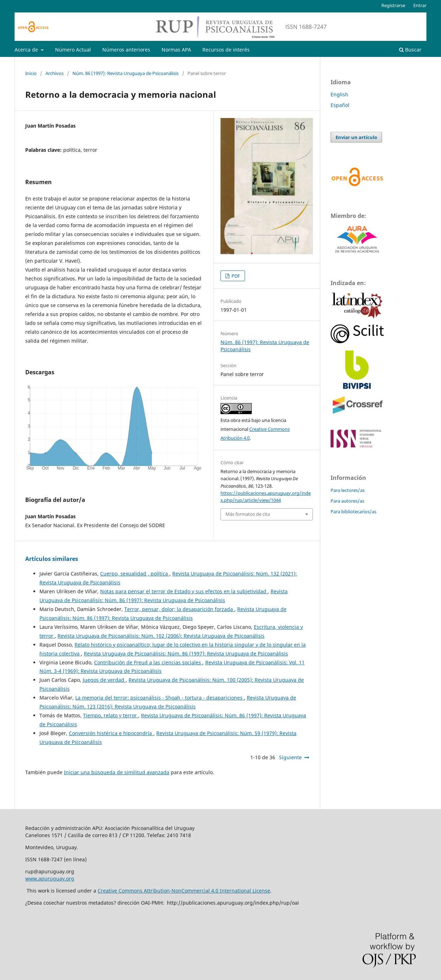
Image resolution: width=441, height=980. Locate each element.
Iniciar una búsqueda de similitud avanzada (117, 772)
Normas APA (176, 50)
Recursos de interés (226, 50)
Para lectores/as (348, 490)
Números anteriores (126, 50)
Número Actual (73, 50)
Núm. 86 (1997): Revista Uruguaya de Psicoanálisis (126, 73)
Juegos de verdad (104, 680)
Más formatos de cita (248, 514)
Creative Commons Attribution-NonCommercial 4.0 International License (184, 891)
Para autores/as (347, 501)
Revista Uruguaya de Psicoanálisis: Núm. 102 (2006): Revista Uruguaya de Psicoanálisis (161, 636)
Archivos (55, 73)
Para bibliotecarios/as (353, 512)
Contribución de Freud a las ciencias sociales (148, 662)
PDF (235, 276)
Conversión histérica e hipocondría (111, 733)
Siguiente (290, 757)
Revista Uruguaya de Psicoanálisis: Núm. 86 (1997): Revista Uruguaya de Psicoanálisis (186, 654)
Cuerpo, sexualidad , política (135, 574)
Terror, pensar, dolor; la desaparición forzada (179, 609)
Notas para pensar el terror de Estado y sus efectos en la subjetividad (184, 591)
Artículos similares (52, 559)
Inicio (31, 73)
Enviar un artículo (356, 137)
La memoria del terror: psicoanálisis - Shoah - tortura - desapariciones (160, 698)
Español (340, 105)
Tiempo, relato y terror (111, 715)
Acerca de (27, 50)
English (339, 94)
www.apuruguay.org (50, 879)
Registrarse (393, 5)
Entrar (420, 5)
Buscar (410, 50)
